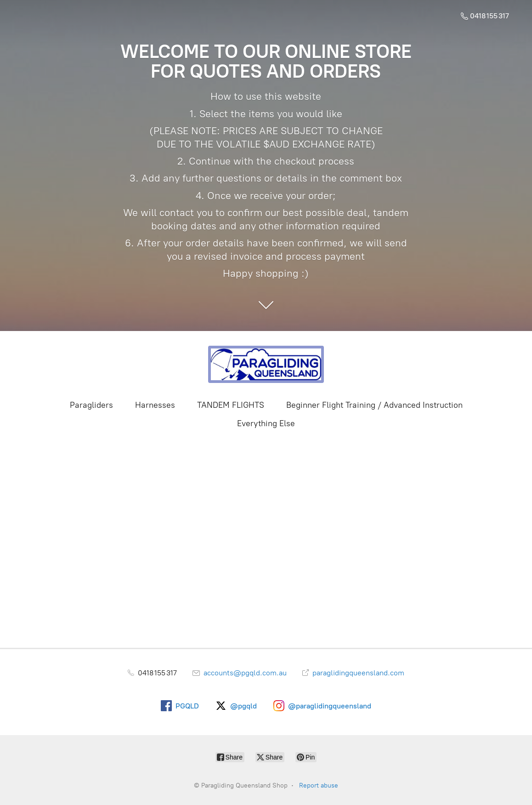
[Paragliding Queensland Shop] (266, 364)
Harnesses (155, 405)
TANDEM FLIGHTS (231, 405)
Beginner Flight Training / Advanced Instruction (374, 405)
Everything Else (266, 423)
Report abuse (319, 785)
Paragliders (91, 405)
